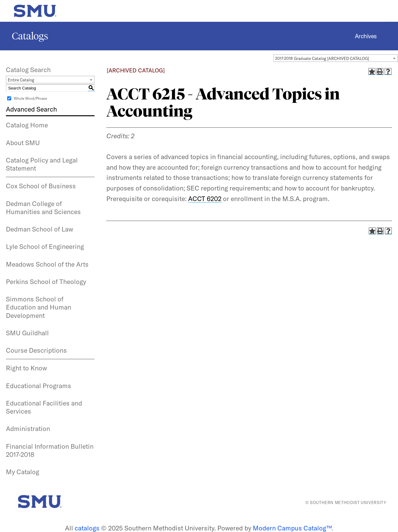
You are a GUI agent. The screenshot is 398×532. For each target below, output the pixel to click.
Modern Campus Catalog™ (292, 528)
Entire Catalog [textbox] (21, 80)
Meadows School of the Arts (47, 264)
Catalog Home (27, 125)
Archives (366, 36)
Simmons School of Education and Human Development (39, 307)
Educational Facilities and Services (44, 407)
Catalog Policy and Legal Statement (42, 164)
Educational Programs (39, 386)
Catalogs (30, 36)
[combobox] (336, 58)
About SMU (23, 143)
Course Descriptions (36, 350)
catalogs (87, 528)
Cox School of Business (41, 186)
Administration (28, 429)
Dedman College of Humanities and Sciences (43, 208)
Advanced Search (31, 109)
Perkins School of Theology (46, 282)
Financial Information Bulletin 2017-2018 (50, 450)
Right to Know (26, 368)
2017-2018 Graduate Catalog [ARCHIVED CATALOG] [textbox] (322, 58)
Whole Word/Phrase (30, 98)
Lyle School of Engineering (45, 246)
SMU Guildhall (27, 333)
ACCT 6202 (205, 199)
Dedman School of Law (39, 229)
